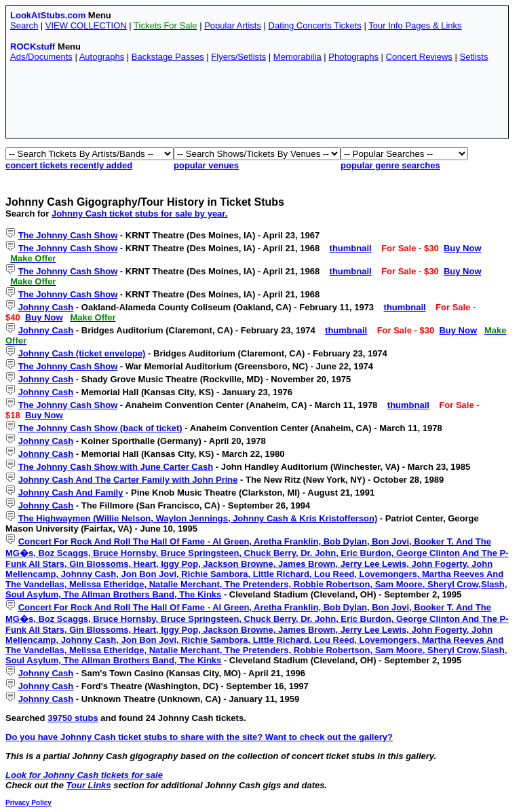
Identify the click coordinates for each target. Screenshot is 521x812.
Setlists (474, 57)
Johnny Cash (46, 307)
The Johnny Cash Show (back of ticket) (100, 428)
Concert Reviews (419, 57)
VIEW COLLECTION (86, 25)
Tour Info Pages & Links (415, 25)
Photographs (353, 57)
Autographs (102, 57)
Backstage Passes (168, 57)
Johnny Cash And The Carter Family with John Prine (128, 480)
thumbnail (351, 248)
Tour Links (89, 785)
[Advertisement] (257, 103)
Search (24, 25)
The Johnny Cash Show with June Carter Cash (116, 467)
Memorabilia (297, 57)
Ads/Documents (41, 57)
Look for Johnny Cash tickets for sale (84, 775)
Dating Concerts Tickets (315, 25)
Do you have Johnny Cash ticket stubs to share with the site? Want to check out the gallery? (199, 737)
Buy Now (463, 248)
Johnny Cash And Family (71, 493)
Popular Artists (233, 25)
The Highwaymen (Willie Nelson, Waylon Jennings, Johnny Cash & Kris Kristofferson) (198, 518)
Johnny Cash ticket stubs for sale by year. (139, 214)
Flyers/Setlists (238, 57)
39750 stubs (73, 718)
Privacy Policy (28, 803)
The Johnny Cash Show (68, 235)
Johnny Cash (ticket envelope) (82, 353)
